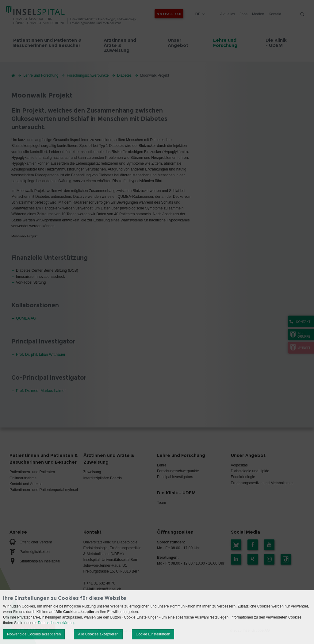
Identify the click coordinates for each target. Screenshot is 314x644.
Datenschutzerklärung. (56, 623)
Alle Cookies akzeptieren (98, 634)
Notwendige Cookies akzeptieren (34, 634)
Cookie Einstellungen (153, 634)
